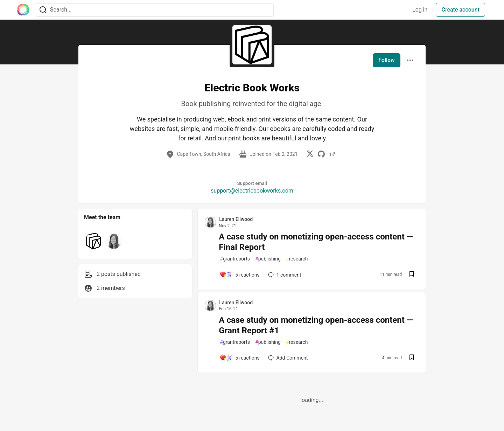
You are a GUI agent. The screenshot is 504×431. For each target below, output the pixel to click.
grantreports (235, 259)
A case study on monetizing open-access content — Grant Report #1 (316, 325)
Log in (420, 10)
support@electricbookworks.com (252, 191)
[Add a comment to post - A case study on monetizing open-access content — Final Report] (239, 275)
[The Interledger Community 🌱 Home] (23, 10)
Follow (387, 60)
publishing (268, 259)
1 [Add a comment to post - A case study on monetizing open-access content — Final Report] (284, 275)
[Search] (43, 10)
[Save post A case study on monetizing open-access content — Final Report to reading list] (412, 275)
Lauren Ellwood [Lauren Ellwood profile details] (236, 219)
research (297, 259)
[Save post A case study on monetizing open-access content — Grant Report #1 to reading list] (412, 358)
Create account (460, 10)
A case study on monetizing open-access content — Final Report (316, 242)
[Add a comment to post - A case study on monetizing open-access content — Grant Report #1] (239, 358)
